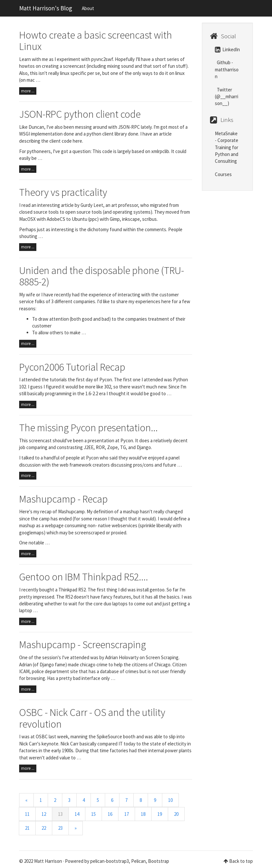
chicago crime (94, 665)
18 (143, 814)
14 (77, 814)
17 (127, 814)
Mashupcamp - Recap (63, 499)
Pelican (138, 861)
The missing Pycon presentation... (88, 428)
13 (60, 814)
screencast (40, 440)
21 (27, 828)
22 (44, 828)
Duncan (36, 127)
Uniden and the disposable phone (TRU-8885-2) (102, 276)
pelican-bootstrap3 (110, 861)
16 (110, 814)
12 (44, 814)
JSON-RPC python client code (80, 114)
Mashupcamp (71, 511)
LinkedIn (227, 49)
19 (160, 814)
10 (170, 800)
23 (60, 828)
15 (93, 814)
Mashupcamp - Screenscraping (83, 645)
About (88, 8)
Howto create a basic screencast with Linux (96, 41)
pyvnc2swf (102, 59)
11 (27, 814)
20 (176, 814)
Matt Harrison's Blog (46, 8)
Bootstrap (159, 861)
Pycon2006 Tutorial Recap (72, 367)
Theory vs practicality (63, 192)
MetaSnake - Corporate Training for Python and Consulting (227, 147)
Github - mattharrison (227, 69)
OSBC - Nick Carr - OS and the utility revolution (92, 718)
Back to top (241, 861)
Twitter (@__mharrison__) (227, 97)
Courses (223, 174)
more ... (28, 91)
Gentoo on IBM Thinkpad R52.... (84, 577)
